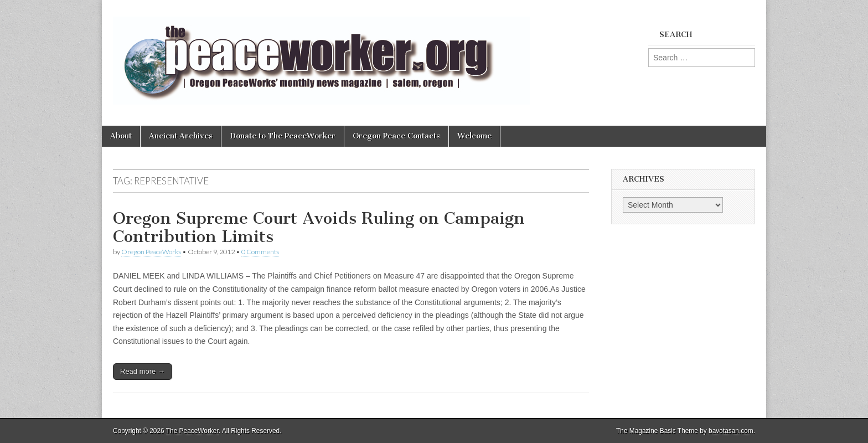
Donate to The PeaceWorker (283, 136)
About (121, 136)
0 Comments (260, 252)
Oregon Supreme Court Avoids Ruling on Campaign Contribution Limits (319, 228)
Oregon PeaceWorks (151, 252)
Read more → (143, 371)
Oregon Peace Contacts (396, 136)
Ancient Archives (181, 136)
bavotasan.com (731, 431)
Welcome (474, 136)
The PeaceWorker (192, 431)
